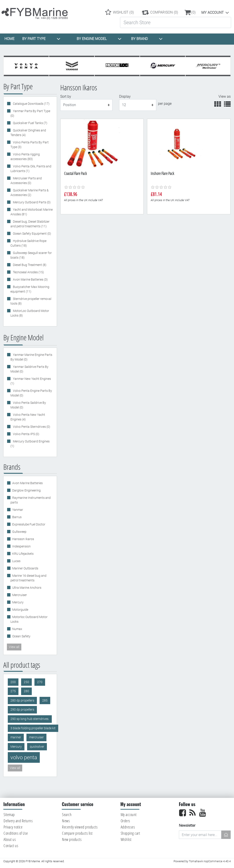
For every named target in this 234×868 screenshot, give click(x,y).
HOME (9, 39)
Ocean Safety (21, 636)
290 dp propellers (22, 710)
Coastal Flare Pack (75, 173)
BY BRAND (147, 39)
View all (14, 647)
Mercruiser (20, 595)
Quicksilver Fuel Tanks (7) (30, 123)
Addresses (128, 827)
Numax (17, 629)
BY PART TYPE (41, 39)
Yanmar (18, 510)
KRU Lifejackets (23, 554)
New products (72, 839)
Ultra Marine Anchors (27, 588)
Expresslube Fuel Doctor (29, 524)
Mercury (18, 602)
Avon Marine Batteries (27, 483)
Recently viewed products (80, 827)
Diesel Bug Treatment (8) (29, 265)
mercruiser (36, 737)
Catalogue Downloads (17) (31, 104)
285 (45, 701)
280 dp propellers (22, 701)
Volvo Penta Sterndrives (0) (31, 427)
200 (13, 682)
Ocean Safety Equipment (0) (32, 234)
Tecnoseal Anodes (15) (28, 272)
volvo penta (24, 757)
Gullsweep (19, 532)
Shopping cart (130, 833)
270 (40, 682)
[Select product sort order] (86, 105)
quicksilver (37, 747)
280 (26, 691)
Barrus (17, 517)
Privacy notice (13, 827)
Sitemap (9, 814)
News (66, 821)
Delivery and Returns (18, 821)
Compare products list (77, 833)
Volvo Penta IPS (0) (26, 434)
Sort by (66, 96)
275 (13, 691)
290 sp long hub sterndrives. (30, 719)
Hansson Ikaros (23, 539)
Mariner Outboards (25, 568)
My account (213, 13)
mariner (16, 737)
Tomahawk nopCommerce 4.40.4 (210, 861)
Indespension (21, 546)
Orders (125, 821)
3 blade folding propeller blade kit (33, 728)
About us (10, 839)
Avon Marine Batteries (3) (30, 279)
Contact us (11, 846)
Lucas (16, 561)
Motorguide (20, 610)
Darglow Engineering (26, 490)
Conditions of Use (16, 833)
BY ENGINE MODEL (99, 39)
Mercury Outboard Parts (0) (31, 202)
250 (26, 682)
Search (67, 814)
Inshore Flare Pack (162, 173)
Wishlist (126, 839)
